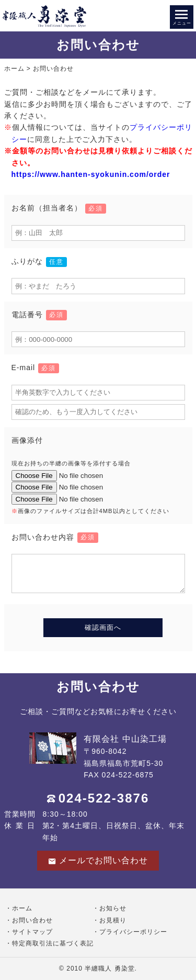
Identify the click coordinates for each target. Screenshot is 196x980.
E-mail (36, 367)
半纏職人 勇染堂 (109, 968)
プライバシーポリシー (133, 932)
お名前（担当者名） (59, 208)
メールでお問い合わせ (98, 861)
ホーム (14, 69)
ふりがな (39, 261)
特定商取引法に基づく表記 (53, 943)
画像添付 (27, 440)
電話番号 (39, 315)
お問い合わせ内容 (55, 537)
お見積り (113, 920)
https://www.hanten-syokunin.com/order (91, 174)
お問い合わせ (32, 920)
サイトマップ (32, 932)
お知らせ (113, 908)
